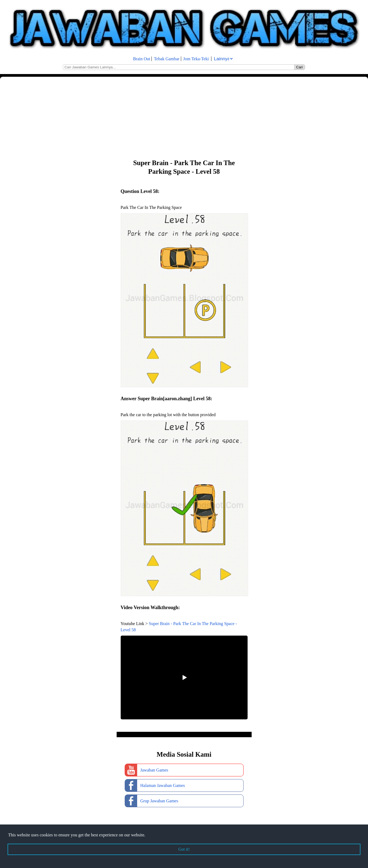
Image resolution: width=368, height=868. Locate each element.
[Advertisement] (162, 117)
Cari (299, 67)
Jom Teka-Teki (196, 59)
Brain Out (142, 59)
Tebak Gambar (167, 59)
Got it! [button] (184, 849)
